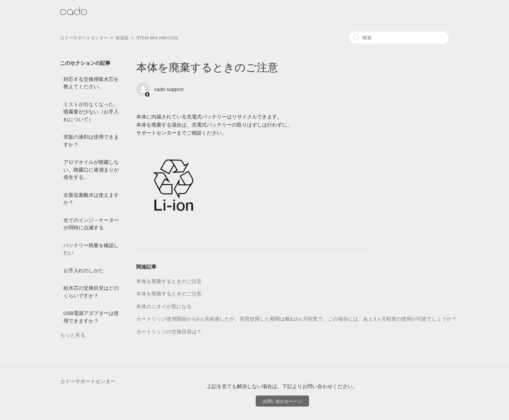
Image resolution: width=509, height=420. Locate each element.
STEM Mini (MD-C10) (157, 38)
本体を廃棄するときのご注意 (169, 281)
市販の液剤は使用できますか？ (91, 141)
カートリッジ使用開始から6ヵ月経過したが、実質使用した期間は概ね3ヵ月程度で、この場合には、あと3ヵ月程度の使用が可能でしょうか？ (296, 319)
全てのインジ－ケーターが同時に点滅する (91, 224)
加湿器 (122, 38)
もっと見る (73, 335)
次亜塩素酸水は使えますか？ (91, 199)
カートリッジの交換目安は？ (169, 332)
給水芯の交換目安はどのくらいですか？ (91, 292)
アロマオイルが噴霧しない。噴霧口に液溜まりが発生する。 (91, 170)
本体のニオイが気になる (164, 306)
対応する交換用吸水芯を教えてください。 (91, 83)
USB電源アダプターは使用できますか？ (91, 317)
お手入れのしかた (84, 270)
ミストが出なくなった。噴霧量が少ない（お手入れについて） (91, 112)
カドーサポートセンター (84, 38)
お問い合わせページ (282, 401)
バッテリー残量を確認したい (91, 249)
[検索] (399, 38)
